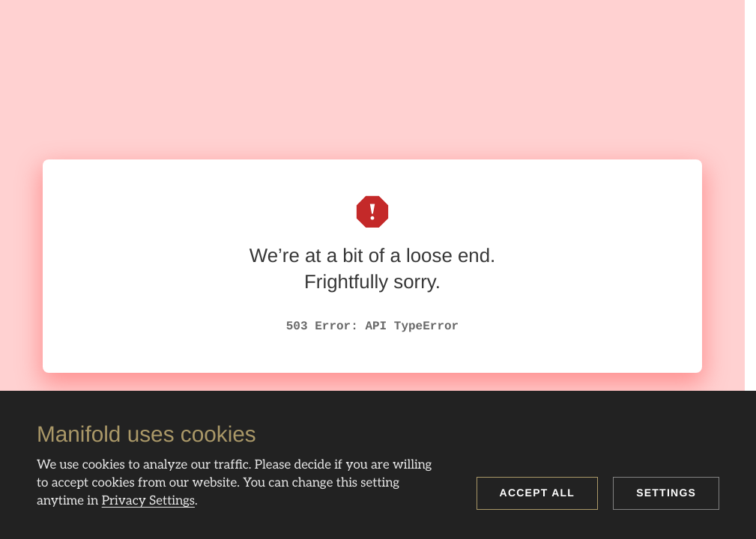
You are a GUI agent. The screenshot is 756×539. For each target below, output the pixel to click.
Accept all (538, 493)
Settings (666, 493)
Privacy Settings (148, 501)
